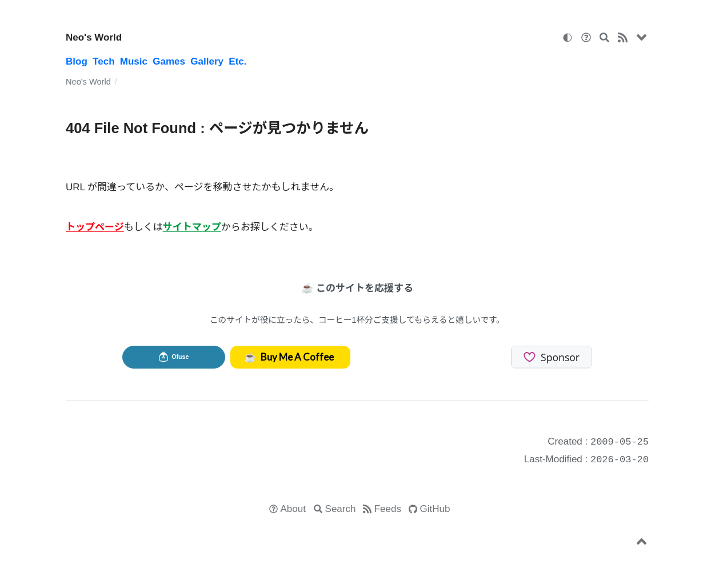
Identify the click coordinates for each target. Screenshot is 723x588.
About (293, 509)
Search (341, 509)
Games (169, 61)
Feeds (388, 509)
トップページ (95, 227)
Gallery (207, 61)
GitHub (435, 509)
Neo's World (94, 37)
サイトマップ (192, 227)
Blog (77, 61)
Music (134, 61)
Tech (103, 61)
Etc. (237, 61)
